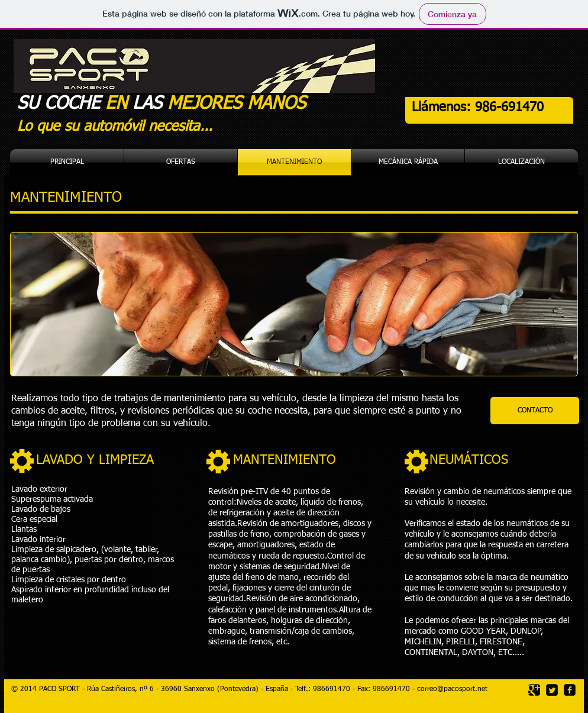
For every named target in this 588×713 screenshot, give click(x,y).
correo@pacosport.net (452, 689)
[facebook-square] (570, 690)
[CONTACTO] (535, 411)
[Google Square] (534, 690)
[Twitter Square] (552, 690)
